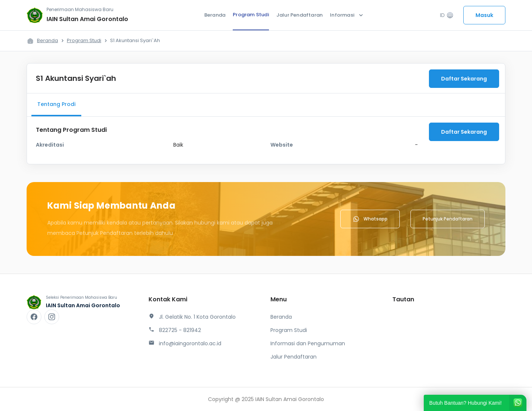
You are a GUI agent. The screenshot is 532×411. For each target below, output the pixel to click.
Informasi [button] (347, 15)
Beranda (215, 15)
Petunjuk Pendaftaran (448, 219)
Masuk (484, 15)
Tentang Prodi (56, 104)
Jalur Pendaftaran (299, 15)
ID (447, 15)
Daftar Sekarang (464, 79)
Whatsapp (370, 219)
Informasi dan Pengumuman (308, 343)
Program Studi (251, 15)
